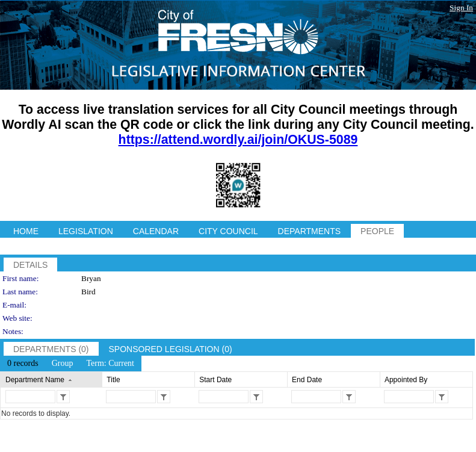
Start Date (215, 380)
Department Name (35, 380)
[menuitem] (23, 364)
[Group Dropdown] (63, 364)
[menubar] (71, 364)
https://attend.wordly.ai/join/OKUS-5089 (238, 140)
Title (113, 380)
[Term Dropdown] (110, 364)
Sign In (461, 8)
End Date (307, 380)
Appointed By (406, 380)
